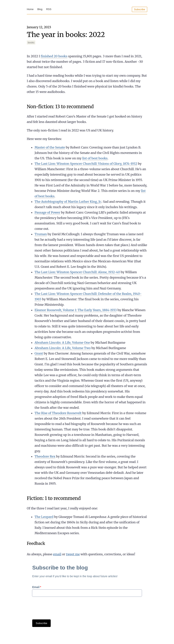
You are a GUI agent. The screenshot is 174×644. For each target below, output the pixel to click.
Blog (40, 9)
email (57, 554)
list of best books (95, 158)
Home (30, 9)
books (31, 43)
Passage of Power (47, 212)
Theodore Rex (45, 456)
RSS (49, 9)
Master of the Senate (50, 147)
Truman (41, 234)
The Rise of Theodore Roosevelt (58, 413)
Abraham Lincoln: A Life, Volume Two (63, 348)
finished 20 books (54, 56)
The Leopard (44, 517)
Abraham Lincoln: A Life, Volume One (62, 343)
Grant (39, 353)
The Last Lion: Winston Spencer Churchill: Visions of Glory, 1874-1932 (86, 164)
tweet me (73, 554)
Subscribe (140, 9)
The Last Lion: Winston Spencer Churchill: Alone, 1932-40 (77, 272)
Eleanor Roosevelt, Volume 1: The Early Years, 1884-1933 (76, 310)
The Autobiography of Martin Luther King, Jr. (68, 202)
